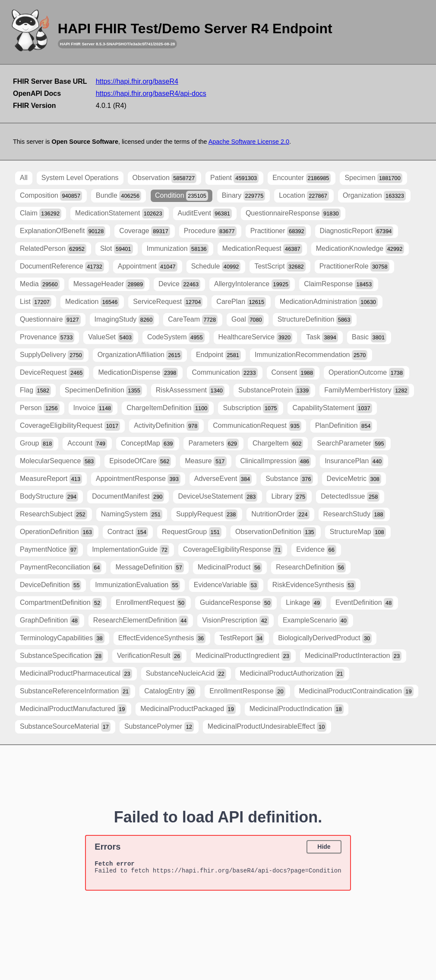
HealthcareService (256, 337)
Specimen (373, 178)
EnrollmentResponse (247, 691)
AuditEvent (205, 213)
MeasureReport (51, 479)
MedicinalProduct (230, 567)
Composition (51, 196)
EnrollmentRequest (151, 603)
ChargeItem (278, 444)
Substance (289, 479)
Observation (165, 178)
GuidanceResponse (236, 603)
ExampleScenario (316, 621)
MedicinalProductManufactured (73, 709)
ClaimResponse (339, 284)
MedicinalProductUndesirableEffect (267, 727)
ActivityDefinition (166, 426)
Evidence (316, 550)
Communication (224, 373)
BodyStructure (49, 497)
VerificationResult (149, 656)
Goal (248, 320)
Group (37, 444)
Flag (35, 390)
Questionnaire (50, 320)
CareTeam (193, 320)
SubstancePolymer (159, 727)
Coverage (144, 231)
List (36, 302)
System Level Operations (80, 178)
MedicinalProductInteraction (353, 656)
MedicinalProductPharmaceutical (76, 674)
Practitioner (278, 231)
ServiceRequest (168, 302)
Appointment (148, 267)
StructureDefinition (315, 320)
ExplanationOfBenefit (63, 231)
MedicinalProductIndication (297, 709)
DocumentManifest (128, 497)
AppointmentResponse (138, 479)
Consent (293, 373)
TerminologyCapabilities (62, 638)
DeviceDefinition (51, 585)
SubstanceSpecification (62, 656)
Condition (182, 196)
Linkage (304, 603)
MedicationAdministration (329, 302)
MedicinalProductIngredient (243, 656)
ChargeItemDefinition (168, 408)
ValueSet (111, 337)
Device (179, 284)
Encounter (302, 178)
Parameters (213, 444)
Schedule (216, 267)
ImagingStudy (125, 320)
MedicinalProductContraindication (356, 691)
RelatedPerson (53, 249)
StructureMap (358, 532)
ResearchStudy (354, 514)
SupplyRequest (207, 514)
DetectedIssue (350, 497)
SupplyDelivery (52, 355)
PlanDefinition (344, 426)
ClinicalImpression (276, 461)
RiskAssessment (190, 390)
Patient (234, 178)
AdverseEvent (223, 479)
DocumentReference (62, 267)
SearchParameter (351, 444)
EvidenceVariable (226, 585)
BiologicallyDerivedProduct (325, 638)
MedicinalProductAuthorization (292, 674)
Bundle (118, 196)
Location (304, 196)
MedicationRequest (262, 249)
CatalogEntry (170, 691)
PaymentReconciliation (61, 567)
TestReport (242, 638)
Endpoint (218, 355)
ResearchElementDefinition (141, 621)
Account (87, 444)
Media (40, 284)
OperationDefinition (57, 532)
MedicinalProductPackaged (188, 709)
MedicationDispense (138, 373)
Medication (92, 302)
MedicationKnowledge (360, 249)
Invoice (93, 408)
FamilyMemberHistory (366, 390)
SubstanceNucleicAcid (186, 674)
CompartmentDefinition (61, 603)
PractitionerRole (354, 267)
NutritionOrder (280, 514)
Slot (117, 249)
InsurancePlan (354, 461)
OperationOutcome (366, 373)
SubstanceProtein (274, 390)
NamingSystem (132, 514)
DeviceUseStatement (218, 497)
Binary (244, 196)
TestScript (280, 267)
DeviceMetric (354, 479)
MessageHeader (109, 284)
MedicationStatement (119, 213)
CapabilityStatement (332, 408)
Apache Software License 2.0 (249, 142)
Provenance (47, 337)
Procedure (210, 231)
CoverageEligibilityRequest (70, 426)
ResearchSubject (54, 514)
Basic (369, 337)
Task (322, 337)
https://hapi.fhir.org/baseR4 (137, 81)
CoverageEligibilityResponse (233, 550)
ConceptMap (148, 444)
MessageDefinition (149, 567)
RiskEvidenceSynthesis (314, 585)
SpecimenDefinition (103, 390)
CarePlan (241, 302)
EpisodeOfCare (140, 461)
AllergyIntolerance (252, 284)
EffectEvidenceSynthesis (162, 638)
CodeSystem (176, 337)
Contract (128, 532)
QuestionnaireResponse (293, 213)
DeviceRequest (52, 373)
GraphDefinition (50, 621)
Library (289, 497)
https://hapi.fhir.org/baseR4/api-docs (151, 93)
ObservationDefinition (276, 532)
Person (40, 408)
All (24, 178)
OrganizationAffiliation (140, 355)
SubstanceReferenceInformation (75, 691)
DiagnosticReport (357, 231)
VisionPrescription (235, 621)
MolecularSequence (58, 461)
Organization (374, 196)
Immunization (178, 249)
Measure (205, 461)
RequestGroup (192, 532)
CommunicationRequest (257, 426)
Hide (324, 847)
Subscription (251, 408)
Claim (41, 213)
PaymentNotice (49, 550)
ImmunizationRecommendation (311, 355)
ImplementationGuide (131, 550)
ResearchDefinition (311, 567)
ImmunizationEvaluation (137, 585)
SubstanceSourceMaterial (65, 727)
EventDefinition (364, 603)
